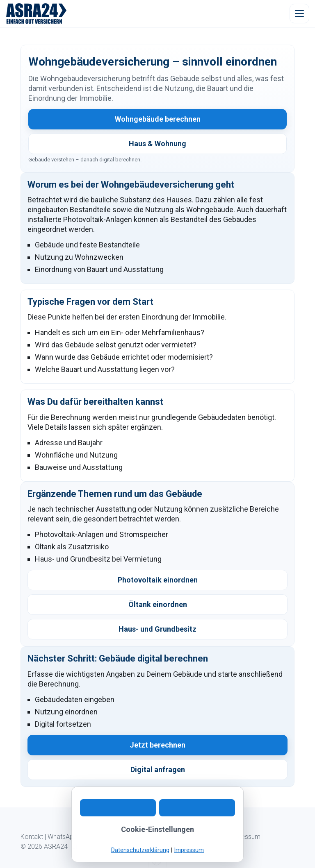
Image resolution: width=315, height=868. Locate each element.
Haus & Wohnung (157, 144)
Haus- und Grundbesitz (157, 629)
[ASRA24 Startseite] (37, 14)
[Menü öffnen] (299, 14)
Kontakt (32, 837)
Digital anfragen (158, 769)
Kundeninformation (156, 837)
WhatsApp (62, 837)
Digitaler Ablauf (103, 837)
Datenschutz (205, 837)
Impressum (244, 837)
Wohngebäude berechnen (158, 119)
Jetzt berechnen (157, 745)
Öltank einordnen (158, 604)
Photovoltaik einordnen (158, 580)
